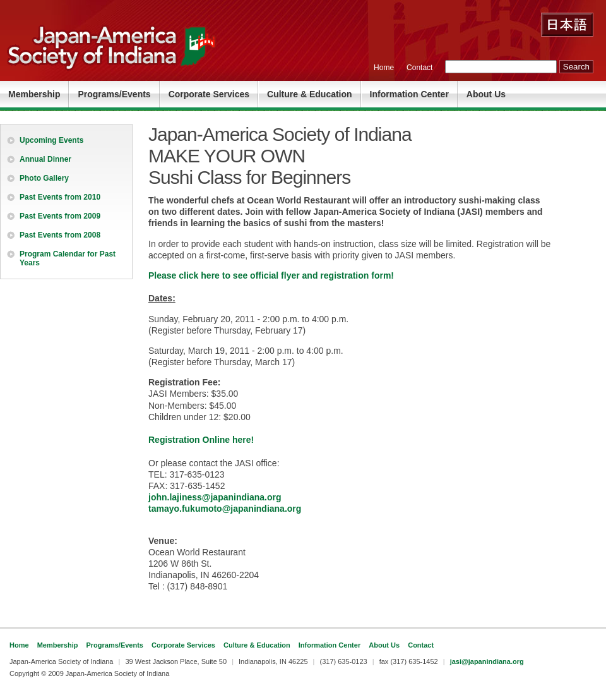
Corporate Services (209, 94)
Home (384, 68)
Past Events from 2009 (60, 216)
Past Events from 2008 (60, 235)
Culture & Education (310, 94)
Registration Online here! (201, 440)
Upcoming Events (51, 140)
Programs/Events (114, 94)
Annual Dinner (45, 159)
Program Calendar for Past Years (68, 258)
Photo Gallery (44, 178)
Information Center (409, 94)
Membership (34, 94)
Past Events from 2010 (60, 197)
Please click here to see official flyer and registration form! (271, 275)
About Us (486, 94)
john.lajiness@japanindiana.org (215, 497)
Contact (419, 68)
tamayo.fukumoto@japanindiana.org (225, 509)
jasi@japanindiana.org (487, 661)
